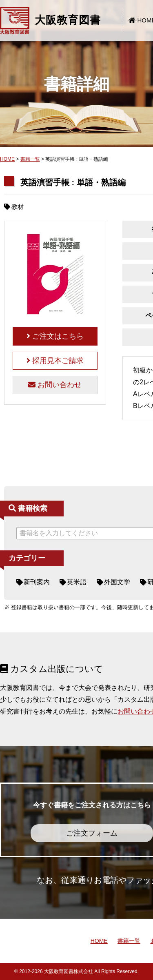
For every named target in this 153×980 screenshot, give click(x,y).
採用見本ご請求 (55, 361)
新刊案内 (37, 582)
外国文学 (117, 582)
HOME (7, 159)
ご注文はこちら (55, 336)
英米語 (77, 582)
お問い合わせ (55, 385)
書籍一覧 (30, 159)
